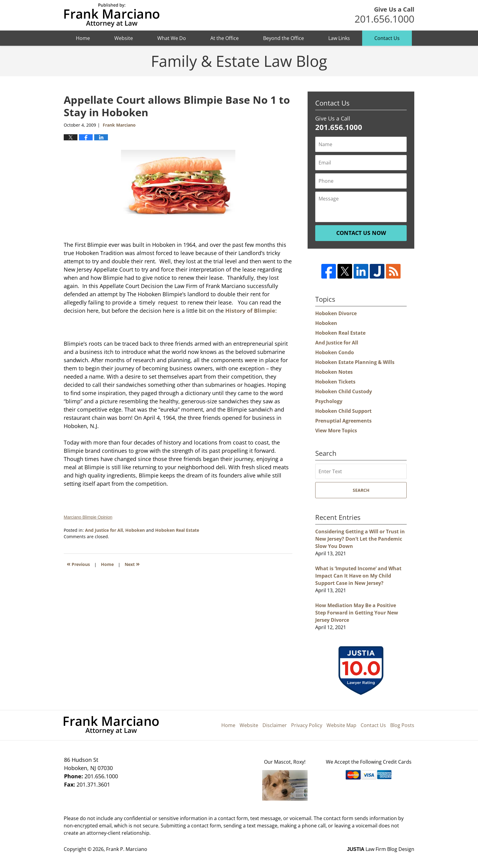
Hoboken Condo (335, 352)
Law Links (339, 38)
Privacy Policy (307, 725)
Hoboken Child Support (343, 411)
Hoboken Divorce (336, 313)
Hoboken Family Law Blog (112, 15)
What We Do (172, 38)
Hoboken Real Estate (177, 530)
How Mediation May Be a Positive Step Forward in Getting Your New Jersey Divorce (357, 613)
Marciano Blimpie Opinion (88, 517)
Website (124, 38)
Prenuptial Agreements (343, 421)
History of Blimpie (250, 311)
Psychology (329, 401)
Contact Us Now (361, 233)
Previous (78, 564)
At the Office (225, 38)
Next (132, 564)
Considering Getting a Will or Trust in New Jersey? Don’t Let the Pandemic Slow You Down (360, 539)
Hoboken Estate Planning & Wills (355, 362)
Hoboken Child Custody (344, 391)
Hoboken (135, 530)
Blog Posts (402, 725)
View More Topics (336, 430)
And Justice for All (104, 530)
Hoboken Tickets (335, 382)
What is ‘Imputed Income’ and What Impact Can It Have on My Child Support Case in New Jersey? (358, 576)
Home (83, 38)
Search (361, 490)
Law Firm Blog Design (381, 849)
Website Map (341, 725)
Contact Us (387, 38)
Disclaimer (275, 725)
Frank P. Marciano (127, 849)
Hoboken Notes (334, 372)
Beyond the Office (284, 38)
